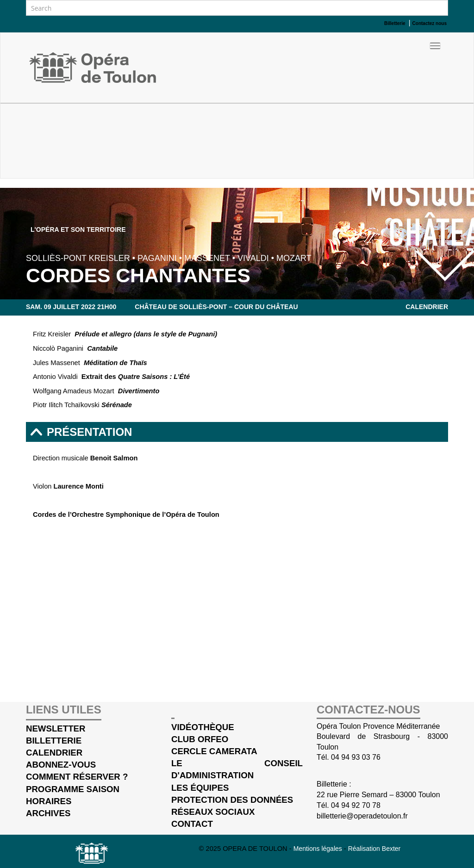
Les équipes (200, 788)
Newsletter (56, 728)
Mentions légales (319, 849)
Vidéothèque (203, 727)
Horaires (49, 801)
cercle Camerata (214, 751)
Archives (48, 813)
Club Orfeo (200, 739)
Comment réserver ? (77, 777)
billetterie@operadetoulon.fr (362, 816)
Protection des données (232, 800)
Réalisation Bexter (374, 849)
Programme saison (73, 789)
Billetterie (54, 741)
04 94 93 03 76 (356, 757)
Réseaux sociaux (213, 812)
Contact (192, 824)
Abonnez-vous (61, 765)
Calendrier (427, 307)
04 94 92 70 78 (356, 805)
